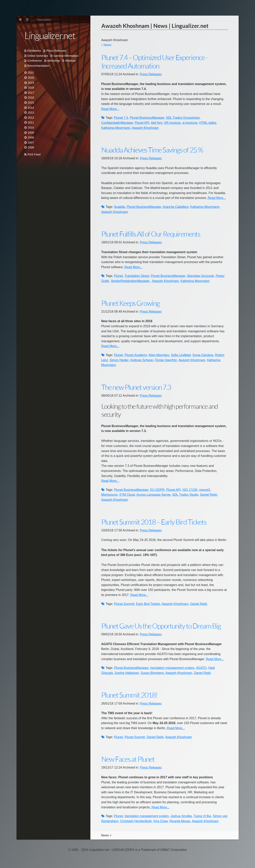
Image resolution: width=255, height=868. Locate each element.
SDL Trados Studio (185, 495)
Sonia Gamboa (203, 355)
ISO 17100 (190, 490)
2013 (31, 113)
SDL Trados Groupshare (183, 118)
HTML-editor (208, 123)
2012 (31, 118)
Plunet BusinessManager (147, 118)
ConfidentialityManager (117, 123)
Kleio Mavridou (159, 355)
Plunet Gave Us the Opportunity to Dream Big (161, 626)
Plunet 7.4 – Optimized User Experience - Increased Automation (154, 62)
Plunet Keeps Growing (130, 303)
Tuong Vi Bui (202, 816)
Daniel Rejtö (209, 495)
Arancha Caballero (176, 207)
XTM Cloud (127, 495)
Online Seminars (38, 56)
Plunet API (142, 123)
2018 (31, 88)
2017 (31, 93)
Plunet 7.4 (121, 118)
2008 (31, 137)
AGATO (201, 668)
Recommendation (38, 66)
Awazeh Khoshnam (145, 128)
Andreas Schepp (141, 360)
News (108, 45)
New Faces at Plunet (128, 759)
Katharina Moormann (116, 128)
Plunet (118, 276)
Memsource (109, 495)
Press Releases (56, 51)
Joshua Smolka (181, 816)
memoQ (205, 490)
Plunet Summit (124, 604)
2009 (31, 133)
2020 (31, 78)
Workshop (54, 61)
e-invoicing (190, 123)
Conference (35, 61)
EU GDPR (157, 490)
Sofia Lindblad (181, 355)
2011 (31, 122)
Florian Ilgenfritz (166, 360)
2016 (31, 98)
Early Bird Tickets (148, 604)
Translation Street (137, 276)
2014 (31, 108)
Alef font (157, 123)
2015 (31, 103)
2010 (31, 128)
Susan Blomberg (152, 673)
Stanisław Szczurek (201, 276)
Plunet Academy (136, 355)
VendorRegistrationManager (131, 281)
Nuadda (119, 207)
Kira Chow (161, 821)
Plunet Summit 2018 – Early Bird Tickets (154, 522)
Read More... (110, 109)
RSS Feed (34, 154)
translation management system (172, 668)
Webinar (70, 61)
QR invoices (172, 123)
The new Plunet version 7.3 (136, 387)
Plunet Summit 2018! (129, 695)
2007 (31, 143)
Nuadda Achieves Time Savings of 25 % (152, 150)
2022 (31, 73)
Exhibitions (34, 51)
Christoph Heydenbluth (136, 821)
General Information (66, 56)
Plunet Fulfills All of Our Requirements (151, 234)
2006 (31, 147)
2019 (31, 83)
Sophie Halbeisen (127, 673)
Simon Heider (119, 360)
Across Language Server (153, 495)
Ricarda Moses (180, 821)
